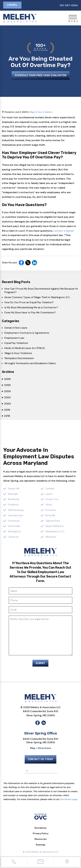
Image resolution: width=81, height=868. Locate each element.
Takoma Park (53, 521)
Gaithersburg (16, 510)
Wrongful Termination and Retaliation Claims (30, 363)
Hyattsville (14, 526)
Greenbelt (14, 521)
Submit (40, 663)
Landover (13, 537)
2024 (6, 391)
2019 (6, 410)
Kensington (14, 531)
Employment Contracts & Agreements (27, 333)
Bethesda (14, 499)
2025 (6, 385)
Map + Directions (41, 748)
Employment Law (14, 338)
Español (12, 5)
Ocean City (52, 499)
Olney (49, 505)
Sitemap (40, 845)
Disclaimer (41, 828)
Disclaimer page (69, 799)
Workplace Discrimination (19, 358)
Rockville (50, 515)
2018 (6, 416)
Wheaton (51, 537)
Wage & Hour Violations (41, 112)
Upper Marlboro (55, 526)
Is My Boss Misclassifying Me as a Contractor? (31, 307)
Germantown (16, 515)
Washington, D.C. (55, 531)
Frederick (13, 505)
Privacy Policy (41, 833)
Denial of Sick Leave (16, 328)
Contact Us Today (40, 759)
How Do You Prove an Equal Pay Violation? (29, 302)
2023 (6, 397)
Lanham (50, 489)
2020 (6, 404)
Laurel (49, 494)
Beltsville (13, 494)
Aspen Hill (14, 489)
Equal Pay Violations (16, 343)
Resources (41, 839)
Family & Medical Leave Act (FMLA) (25, 348)
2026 (6, 379)
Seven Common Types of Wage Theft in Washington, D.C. (37, 297)
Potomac (51, 510)
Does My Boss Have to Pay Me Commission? (30, 312)
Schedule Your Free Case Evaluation (41, 75)
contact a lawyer (64, 231)
